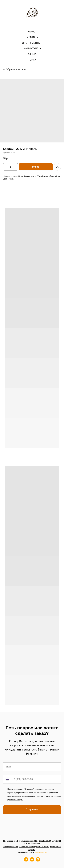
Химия (32, 37)
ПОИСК (32, 60)
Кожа (31, 32)
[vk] (32, 861)
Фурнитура (32, 48)
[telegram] (26, 861)
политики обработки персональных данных (25, 796)
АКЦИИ (32, 54)
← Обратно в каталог (15, 69)
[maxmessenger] (38, 861)
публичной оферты (15, 800)
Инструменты (32, 43)
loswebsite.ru (41, 853)
